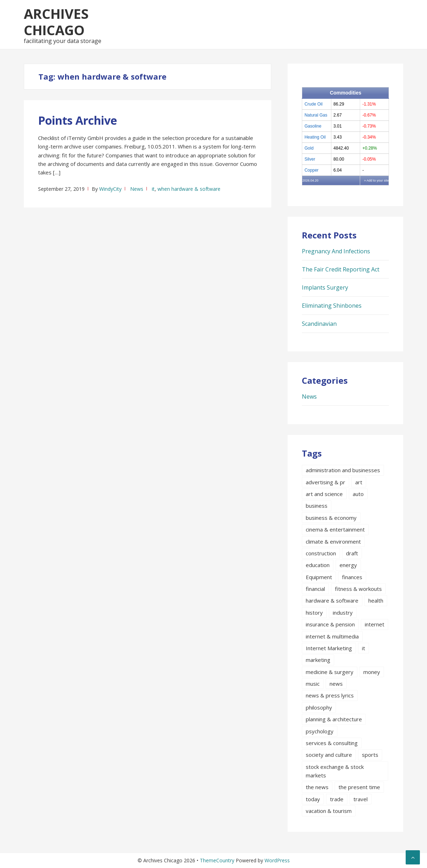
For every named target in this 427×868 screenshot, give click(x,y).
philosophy (319, 707)
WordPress (277, 860)
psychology (320, 731)
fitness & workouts (358, 589)
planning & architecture (334, 719)
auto (358, 494)
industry (343, 613)
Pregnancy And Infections (336, 251)
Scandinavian (319, 324)
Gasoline (313, 126)
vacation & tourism (329, 811)
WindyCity (110, 189)
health (376, 600)
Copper (311, 170)
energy (348, 565)
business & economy (331, 518)
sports (370, 755)
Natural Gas (316, 115)
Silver (310, 159)
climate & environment (333, 541)
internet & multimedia (332, 636)
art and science (324, 494)
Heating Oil (315, 137)
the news (317, 787)
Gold (309, 148)
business (317, 506)
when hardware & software (189, 189)
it (153, 189)
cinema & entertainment (335, 529)
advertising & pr (325, 482)
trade (337, 799)
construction (321, 553)
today (313, 799)
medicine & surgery (330, 672)
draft (352, 553)
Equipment (319, 577)
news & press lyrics (330, 695)
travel (361, 799)
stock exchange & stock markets (335, 771)
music (313, 684)
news (336, 684)
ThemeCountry (217, 860)
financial (315, 589)
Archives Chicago (56, 22)
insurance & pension (330, 624)
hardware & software (332, 600)
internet (375, 624)
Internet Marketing (329, 648)
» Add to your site (377, 180)
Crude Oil (313, 104)
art (359, 482)
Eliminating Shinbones (332, 306)
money (372, 672)
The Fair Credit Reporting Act (341, 269)
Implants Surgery (325, 287)
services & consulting (332, 743)
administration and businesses (343, 470)
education (318, 565)
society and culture (329, 755)
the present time (359, 787)
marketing (318, 660)
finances (352, 577)
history (314, 613)
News (137, 189)
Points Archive (78, 120)
